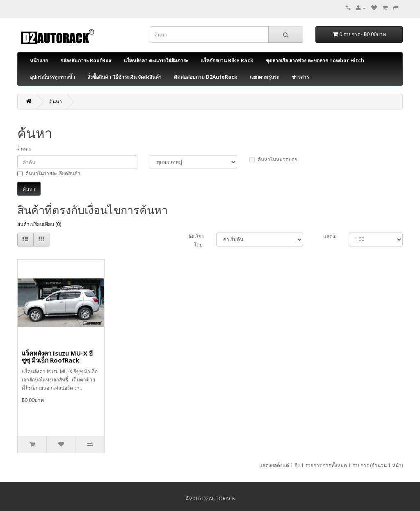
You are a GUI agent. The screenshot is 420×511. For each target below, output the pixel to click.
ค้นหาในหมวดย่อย (273, 159)
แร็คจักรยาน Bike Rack (227, 60)
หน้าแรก (39, 60)
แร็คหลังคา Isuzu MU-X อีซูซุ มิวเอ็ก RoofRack (57, 357)
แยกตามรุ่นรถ (265, 77)
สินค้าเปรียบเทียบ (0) (39, 224)
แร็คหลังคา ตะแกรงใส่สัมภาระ (156, 60)
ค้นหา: (24, 149)
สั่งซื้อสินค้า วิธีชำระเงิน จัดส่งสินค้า (124, 77)
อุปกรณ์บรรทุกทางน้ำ (52, 77)
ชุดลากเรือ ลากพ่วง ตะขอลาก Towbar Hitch (315, 60)
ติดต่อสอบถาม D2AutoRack (206, 77)
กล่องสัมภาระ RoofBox (86, 60)
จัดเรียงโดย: (196, 241)
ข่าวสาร (300, 77)
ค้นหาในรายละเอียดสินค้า (49, 173)
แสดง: (330, 236)
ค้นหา (56, 102)
